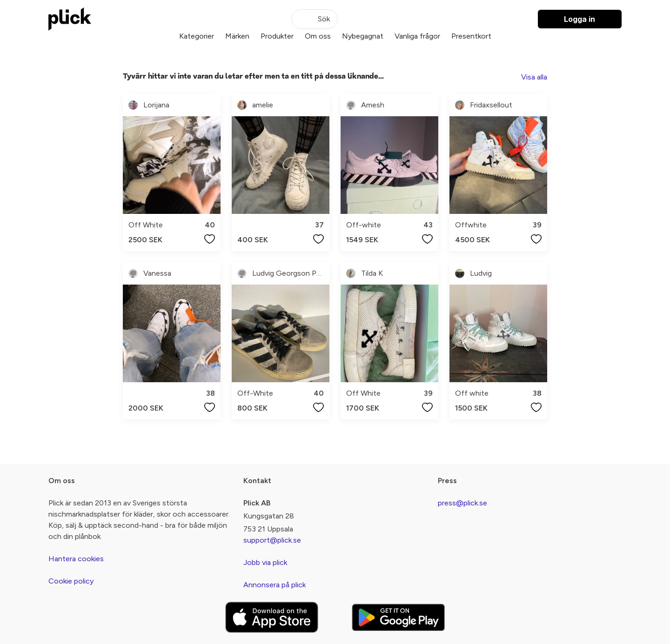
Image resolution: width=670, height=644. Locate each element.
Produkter (277, 36)
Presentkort (471, 36)
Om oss (318, 36)
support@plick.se (272, 540)
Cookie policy (71, 581)
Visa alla (534, 77)
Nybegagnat (363, 36)
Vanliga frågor (417, 36)
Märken (237, 36)
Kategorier (197, 36)
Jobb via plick (265, 562)
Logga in (580, 19)
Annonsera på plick (275, 585)
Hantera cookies (76, 559)
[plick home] (70, 19)
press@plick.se (462, 503)
